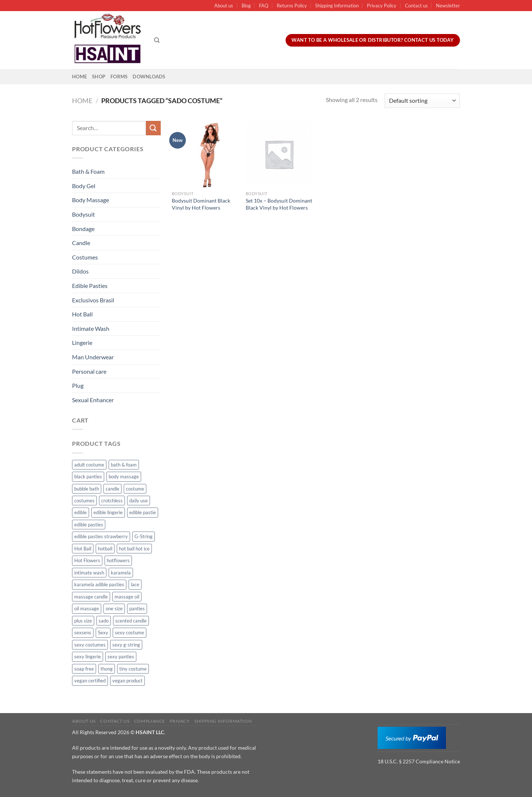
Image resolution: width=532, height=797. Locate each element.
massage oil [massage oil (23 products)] (127, 597)
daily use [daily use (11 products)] (139, 501)
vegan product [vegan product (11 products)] (127, 681)
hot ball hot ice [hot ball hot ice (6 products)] (134, 549)
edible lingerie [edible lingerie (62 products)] (108, 512)
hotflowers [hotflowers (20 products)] (118, 560)
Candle (81, 243)
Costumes (85, 257)
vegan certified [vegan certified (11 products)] (90, 681)
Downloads (149, 77)
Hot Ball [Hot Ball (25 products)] (83, 549)
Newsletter (448, 6)
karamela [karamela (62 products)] (121, 573)
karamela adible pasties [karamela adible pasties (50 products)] (99, 584)
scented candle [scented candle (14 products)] (131, 621)
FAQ (264, 6)
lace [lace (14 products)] (135, 584)
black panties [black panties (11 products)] (88, 476)
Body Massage (91, 200)
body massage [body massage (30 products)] (124, 476)
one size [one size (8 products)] (114, 608)
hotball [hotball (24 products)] (105, 549)
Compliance (150, 721)
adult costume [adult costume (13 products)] (89, 465)
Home (79, 77)
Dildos (80, 271)
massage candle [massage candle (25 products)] (91, 597)
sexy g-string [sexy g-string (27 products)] (126, 645)
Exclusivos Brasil (93, 300)
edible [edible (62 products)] (81, 512)
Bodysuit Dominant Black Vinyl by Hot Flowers (201, 204)
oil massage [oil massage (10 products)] (87, 608)
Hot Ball (82, 314)
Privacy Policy (382, 6)
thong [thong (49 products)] (107, 669)
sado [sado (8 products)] (104, 621)
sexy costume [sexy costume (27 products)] (129, 632)
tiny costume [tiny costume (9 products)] (133, 669)
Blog (246, 6)
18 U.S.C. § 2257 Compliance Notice (419, 761)
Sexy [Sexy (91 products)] (103, 632)
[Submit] (153, 128)
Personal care (89, 371)
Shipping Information (337, 6)
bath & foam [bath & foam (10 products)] (124, 465)
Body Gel (84, 186)
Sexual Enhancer (93, 400)
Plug (78, 385)
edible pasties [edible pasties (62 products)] (89, 525)
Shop (99, 77)
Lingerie (82, 342)
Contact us (416, 6)
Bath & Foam (88, 171)
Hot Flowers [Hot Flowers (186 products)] (87, 560)
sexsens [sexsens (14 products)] (83, 632)
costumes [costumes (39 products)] (84, 501)
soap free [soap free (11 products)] (84, 669)
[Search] (157, 40)
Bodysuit (83, 214)
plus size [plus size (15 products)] (83, 621)
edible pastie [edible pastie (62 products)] (143, 512)
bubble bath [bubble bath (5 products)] (87, 489)
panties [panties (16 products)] (137, 608)
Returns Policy (292, 6)
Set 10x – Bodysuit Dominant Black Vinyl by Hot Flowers (279, 204)
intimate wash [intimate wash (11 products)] (89, 573)
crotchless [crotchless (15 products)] (112, 501)
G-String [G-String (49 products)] (144, 536)
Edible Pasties (90, 286)
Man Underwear (93, 357)
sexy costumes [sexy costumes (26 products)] (90, 645)
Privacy (180, 721)
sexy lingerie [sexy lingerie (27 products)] (88, 657)
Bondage (83, 229)
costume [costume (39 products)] (135, 489)
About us (224, 6)
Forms (119, 77)
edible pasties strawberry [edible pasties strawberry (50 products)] (101, 536)
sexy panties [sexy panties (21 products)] (121, 657)
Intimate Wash (91, 328)
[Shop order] (422, 101)
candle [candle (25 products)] (112, 489)
